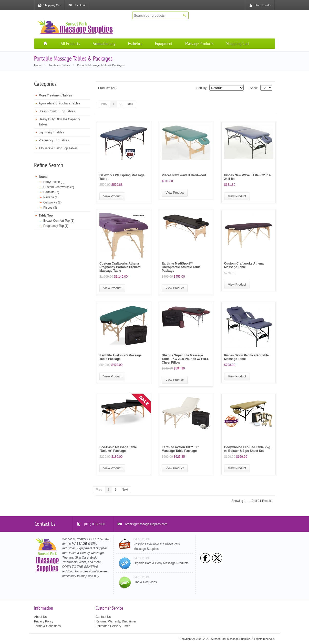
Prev (104, 104)
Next (130, 104)
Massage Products (199, 43)
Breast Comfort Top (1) (59, 221)
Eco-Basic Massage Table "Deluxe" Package (118, 449)
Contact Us (103, 617)
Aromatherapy (104, 43)
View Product (112, 196)
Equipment (164, 43)
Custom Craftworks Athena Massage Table (244, 265)
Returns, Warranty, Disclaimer (116, 621)
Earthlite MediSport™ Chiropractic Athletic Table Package (181, 267)
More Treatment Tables (55, 95)
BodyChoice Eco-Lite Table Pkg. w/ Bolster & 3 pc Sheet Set (248, 449)
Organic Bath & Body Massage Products (161, 563)
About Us (40, 617)
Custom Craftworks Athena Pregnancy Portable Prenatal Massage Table (120, 267)
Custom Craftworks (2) (59, 187)
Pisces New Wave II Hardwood (184, 175)
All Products (70, 43)
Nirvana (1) (51, 197)
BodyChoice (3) (54, 182)
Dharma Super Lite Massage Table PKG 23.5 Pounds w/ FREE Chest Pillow (185, 359)
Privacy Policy (44, 621)
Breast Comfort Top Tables (57, 111)
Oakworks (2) (52, 202)
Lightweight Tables (51, 132)
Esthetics (135, 43)
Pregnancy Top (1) (56, 226)
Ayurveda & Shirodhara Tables (59, 103)
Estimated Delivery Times (113, 626)
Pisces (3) (50, 208)
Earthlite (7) (51, 192)
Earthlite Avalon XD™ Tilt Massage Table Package (180, 449)
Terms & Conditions (47, 626)
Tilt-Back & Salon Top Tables (58, 148)
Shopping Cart (238, 43)
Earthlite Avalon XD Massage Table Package (121, 357)
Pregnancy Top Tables (54, 140)
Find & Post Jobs (145, 582)
